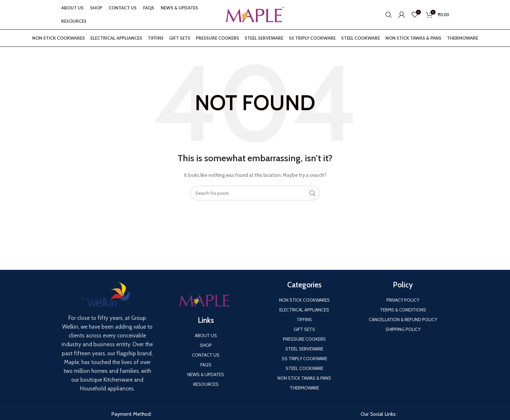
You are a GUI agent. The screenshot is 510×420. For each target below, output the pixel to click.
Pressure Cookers (217, 38)
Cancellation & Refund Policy (403, 320)
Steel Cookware (361, 38)
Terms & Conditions (403, 310)
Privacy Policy (403, 300)
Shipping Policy (403, 329)
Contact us (206, 355)
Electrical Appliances (116, 38)
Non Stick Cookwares (59, 38)
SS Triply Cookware (312, 38)
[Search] (389, 15)
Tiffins (156, 38)
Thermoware (463, 38)
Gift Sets (180, 38)
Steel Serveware (264, 38)
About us (206, 335)
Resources (206, 384)
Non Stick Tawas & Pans (413, 38)
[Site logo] (255, 14)
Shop (206, 345)
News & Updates (206, 374)
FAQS (206, 365)
